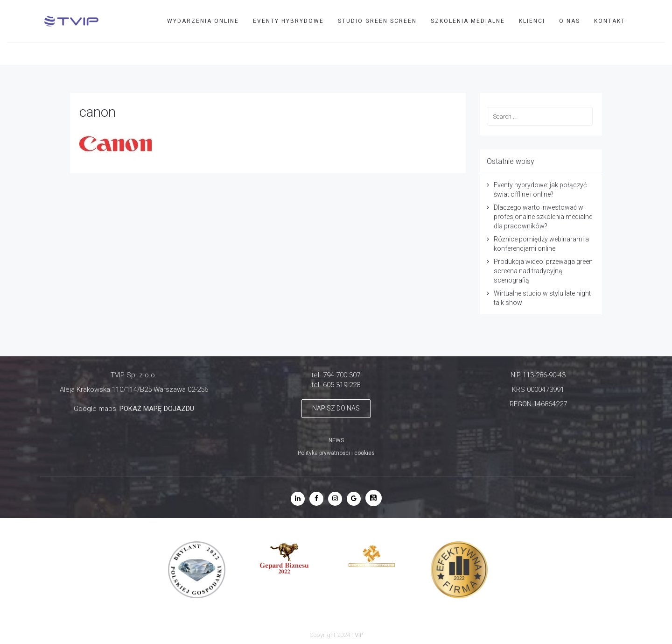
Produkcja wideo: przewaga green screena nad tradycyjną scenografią (543, 271)
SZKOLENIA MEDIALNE (468, 21)
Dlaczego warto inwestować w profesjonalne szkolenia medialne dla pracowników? (543, 217)
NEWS (336, 440)
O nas (570, 21)
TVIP (631, 53)
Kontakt (610, 21)
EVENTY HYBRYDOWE (288, 21)
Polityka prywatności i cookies (336, 453)
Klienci (532, 21)
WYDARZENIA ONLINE (203, 21)
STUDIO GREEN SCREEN (377, 21)
